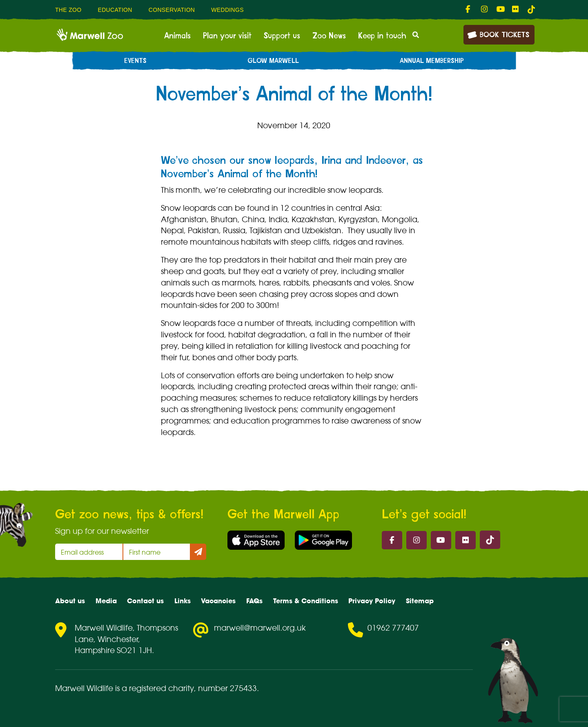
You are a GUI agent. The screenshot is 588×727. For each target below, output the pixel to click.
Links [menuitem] (183, 601)
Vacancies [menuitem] (218, 601)
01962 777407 (393, 628)
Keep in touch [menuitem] (382, 36)
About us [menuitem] (70, 601)
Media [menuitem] (106, 601)
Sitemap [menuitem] (420, 601)
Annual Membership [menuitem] (432, 61)
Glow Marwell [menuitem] (273, 61)
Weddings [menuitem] (227, 10)
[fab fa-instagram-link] (485, 9)
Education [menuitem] (115, 10)
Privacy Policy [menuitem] (372, 601)
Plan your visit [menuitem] (227, 36)
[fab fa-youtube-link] (500, 9)
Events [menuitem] (135, 61)
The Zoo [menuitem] (68, 10)
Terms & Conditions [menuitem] (306, 601)
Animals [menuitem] (177, 36)
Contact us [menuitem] (145, 601)
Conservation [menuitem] (172, 10)
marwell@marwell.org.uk (260, 628)
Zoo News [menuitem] (329, 36)
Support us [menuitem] (282, 36)
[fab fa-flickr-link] (516, 9)
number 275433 (227, 688)
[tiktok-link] (531, 9)
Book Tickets (498, 34)
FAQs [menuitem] (254, 601)
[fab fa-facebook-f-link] (469, 9)
